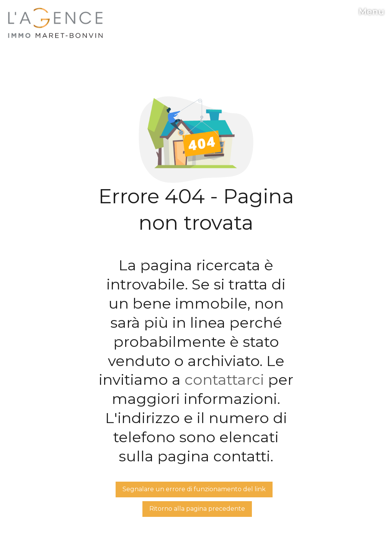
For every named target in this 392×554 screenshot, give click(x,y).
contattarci (224, 380)
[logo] (56, 23)
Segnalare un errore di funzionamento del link (194, 489)
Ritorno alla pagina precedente (197, 509)
